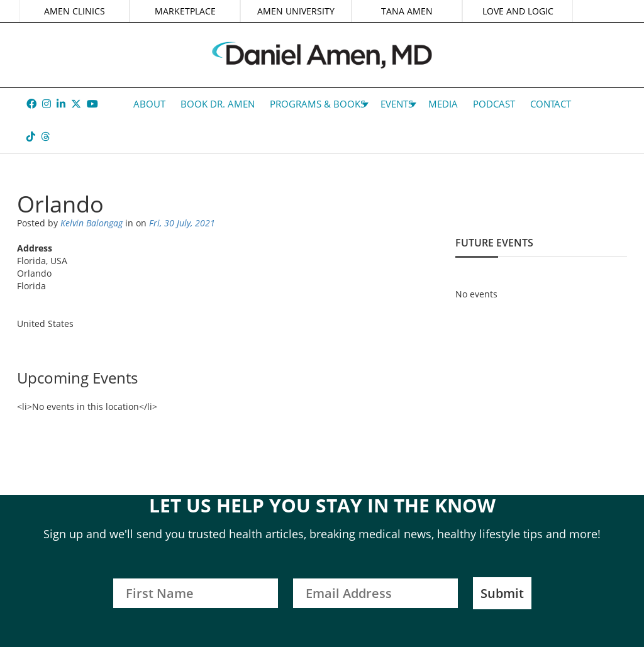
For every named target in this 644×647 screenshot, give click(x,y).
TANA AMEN (407, 11)
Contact (551, 104)
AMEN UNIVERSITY (296, 11)
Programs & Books (318, 104)
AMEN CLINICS (75, 11)
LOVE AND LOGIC (518, 11)
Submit (502, 593)
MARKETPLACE (185, 11)
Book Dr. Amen (218, 104)
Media (443, 104)
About (149, 104)
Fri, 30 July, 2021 (182, 223)
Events (397, 104)
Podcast (494, 104)
